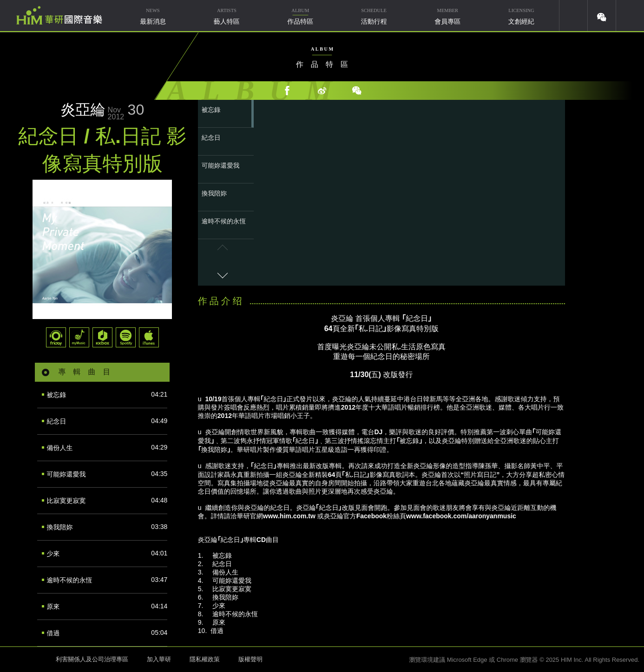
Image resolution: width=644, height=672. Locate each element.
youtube (573, 16)
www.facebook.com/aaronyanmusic (461, 516)
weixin (602, 16)
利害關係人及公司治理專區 (92, 659)
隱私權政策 (205, 659)
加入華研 (159, 659)
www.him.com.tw (289, 516)
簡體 (630, 16)
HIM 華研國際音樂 (26, 659)
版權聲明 (250, 659)
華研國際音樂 (59, 15)
